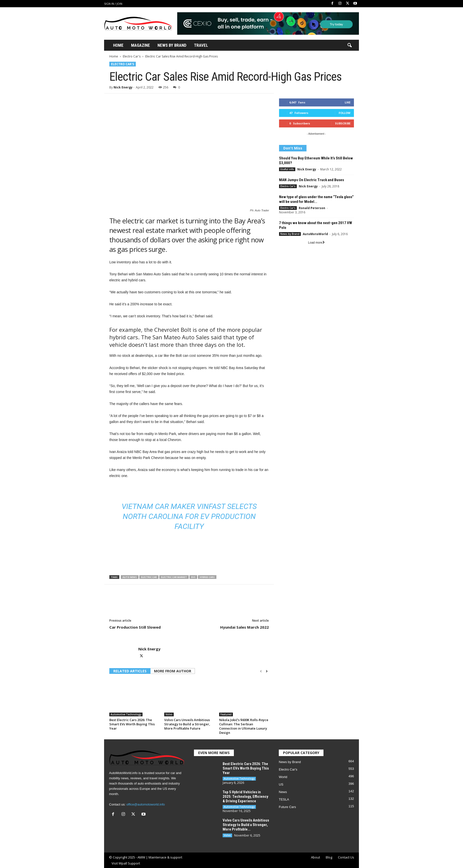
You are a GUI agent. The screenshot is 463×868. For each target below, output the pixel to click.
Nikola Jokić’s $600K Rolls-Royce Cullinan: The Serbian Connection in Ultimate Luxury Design (244, 726)
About (315, 857)
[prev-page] (261, 671)
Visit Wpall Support (126, 863)
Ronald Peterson (312, 208)
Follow (345, 113)
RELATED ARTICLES (130, 671)
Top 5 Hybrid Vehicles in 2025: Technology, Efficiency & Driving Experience (245, 797)
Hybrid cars (207, 577)
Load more (316, 243)
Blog (329, 857)
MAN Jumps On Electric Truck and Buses (311, 180)
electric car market (174, 577)
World (283, 777)
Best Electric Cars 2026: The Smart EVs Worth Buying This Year (132, 724)
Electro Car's (132, 56)
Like (348, 102)
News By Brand (172, 45)
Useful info (287, 169)
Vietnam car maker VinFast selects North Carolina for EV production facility (189, 516)
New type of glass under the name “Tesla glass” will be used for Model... (316, 199)
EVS (193, 577)
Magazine (141, 45)
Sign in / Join (113, 4)
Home (118, 45)
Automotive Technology (126, 714)
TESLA (284, 799)
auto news (130, 577)
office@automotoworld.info (146, 804)
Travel (201, 45)
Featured (226, 714)
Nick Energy (123, 87)
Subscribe (343, 123)
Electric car (149, 577)
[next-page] (267, 671)
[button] (349, 45)
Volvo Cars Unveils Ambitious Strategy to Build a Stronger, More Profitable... (246, 825)
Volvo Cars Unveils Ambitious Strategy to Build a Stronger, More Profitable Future (187, 724)
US (281, 784)
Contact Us (346, 857)
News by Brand (290, 234)
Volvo (169, 714)
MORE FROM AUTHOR (173, 671)
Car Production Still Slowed (135, 627)
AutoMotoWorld (315, 234)
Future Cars (287, 807)
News (283, 792)
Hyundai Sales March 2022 (244, 627)
